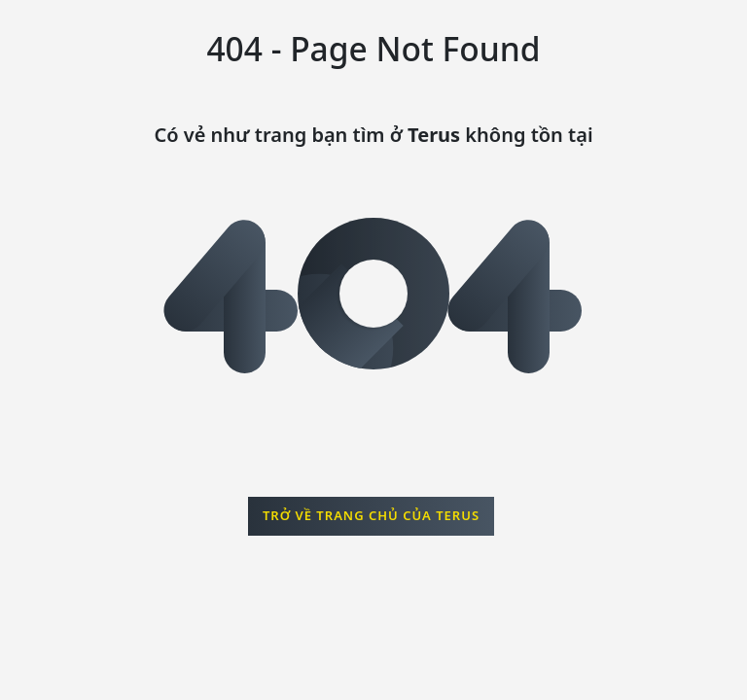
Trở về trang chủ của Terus (371, 515)
